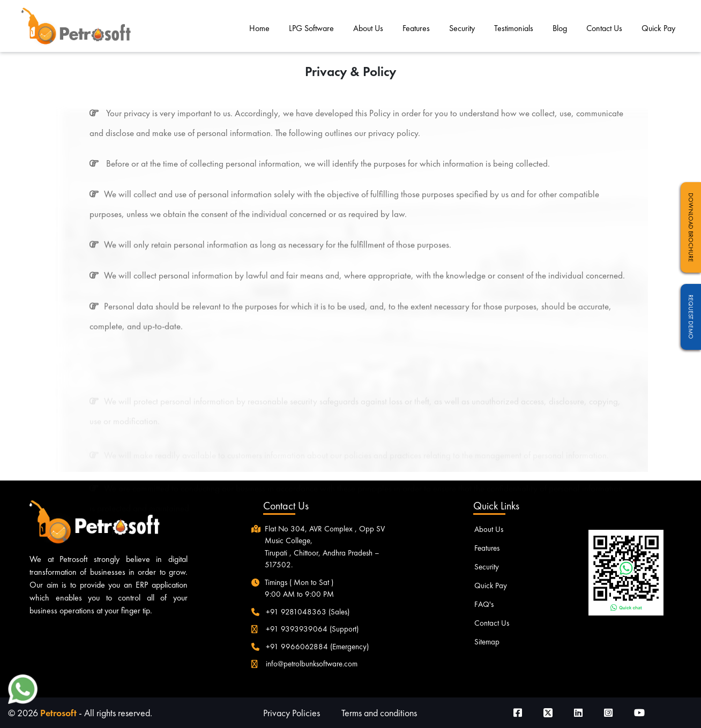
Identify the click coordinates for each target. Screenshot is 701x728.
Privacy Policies (292, 713)
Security (462, 28)
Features (416, 28)
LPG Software (311, 28)
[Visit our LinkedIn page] (578, 713)
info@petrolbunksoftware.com (312, 664)
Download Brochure (691, 227)
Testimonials (514, 28)
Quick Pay (658, 28)
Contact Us (604, 28)
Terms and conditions (379, 713)
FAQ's (484, 604)
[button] (23, 688)
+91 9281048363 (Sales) (308, 612)
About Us (368, 28)
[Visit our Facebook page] (518, 713)
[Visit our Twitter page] (548, 713)
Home (259, 28)
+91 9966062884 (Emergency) (317, 647)
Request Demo (691, 317)
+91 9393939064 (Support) (312, 629)
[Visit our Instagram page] (608, 713)
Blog (560, 28)
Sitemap (487, 642)
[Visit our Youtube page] (639, 713)
